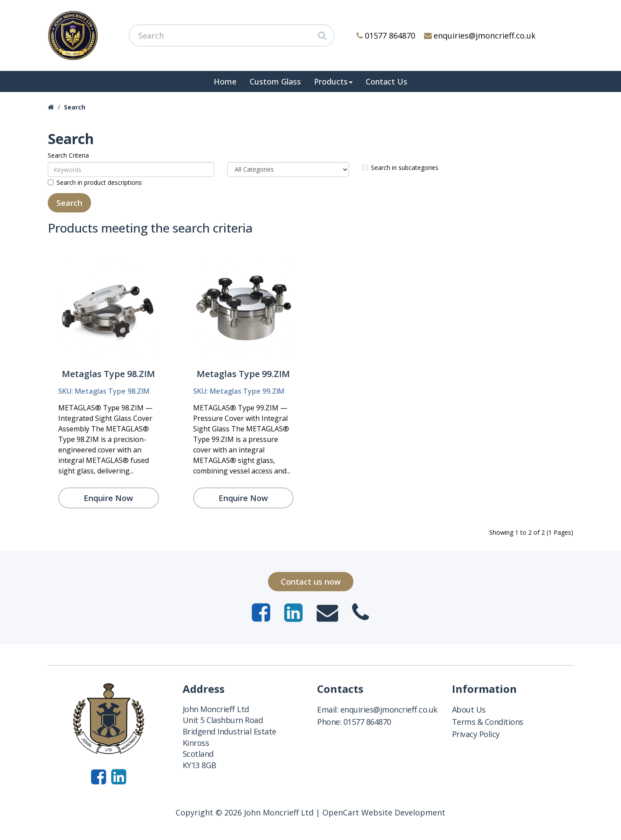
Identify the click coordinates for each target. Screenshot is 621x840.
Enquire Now (108, 498)
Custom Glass (275, 81)
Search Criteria (68, 155)
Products (331, 81)
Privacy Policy (476, 734)
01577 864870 (386, 35)
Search (75, 107)
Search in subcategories (400, 168)
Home (225, 81)
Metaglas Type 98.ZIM (108, 374)
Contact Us (386, 81)
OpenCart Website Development (384, 812)
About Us (469, 709)
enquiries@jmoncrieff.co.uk (480, 35)
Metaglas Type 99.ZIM (243, 374)
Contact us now (311, 582)
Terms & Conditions (488, 722)
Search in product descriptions (95, 182)
